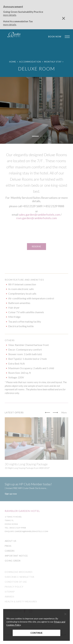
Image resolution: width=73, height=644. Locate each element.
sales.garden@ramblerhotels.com (39, 215)
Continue (36, 633)
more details (10, 15)
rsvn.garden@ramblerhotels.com (36, 218)
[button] (35, 136)
